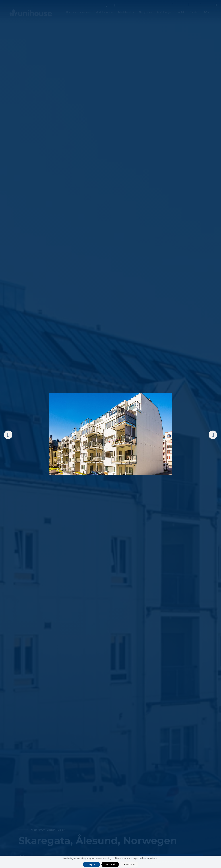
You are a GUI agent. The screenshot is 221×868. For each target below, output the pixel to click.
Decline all (110, 864)
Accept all (91, 864)
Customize (129, 864)
